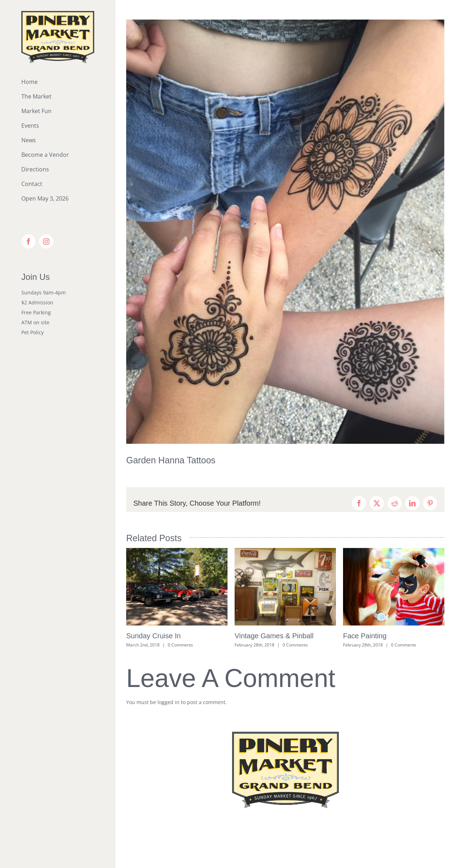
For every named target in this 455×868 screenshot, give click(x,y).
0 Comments (180, 645)
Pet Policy (33, 332)
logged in (168, 702)
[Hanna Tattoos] (285, 232)
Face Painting (365, 636)
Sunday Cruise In (153, 636)
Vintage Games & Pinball (274, 636)
